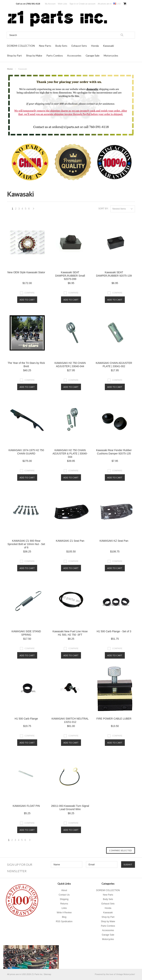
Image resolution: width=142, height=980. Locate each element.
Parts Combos (55, 55)
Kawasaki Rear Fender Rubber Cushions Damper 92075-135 (114, 452)
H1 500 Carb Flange (26, 719)
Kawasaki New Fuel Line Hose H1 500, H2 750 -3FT (70, 633)
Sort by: (103, 209)
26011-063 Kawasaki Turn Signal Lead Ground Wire (70, 808)
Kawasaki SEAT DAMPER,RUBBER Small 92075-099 (70, 276)
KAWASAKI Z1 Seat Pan (70, 541)
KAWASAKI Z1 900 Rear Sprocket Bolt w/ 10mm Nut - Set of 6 (26, 544)
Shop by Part (14, 55)
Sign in (73, 4)
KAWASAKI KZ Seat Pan (114, 541)
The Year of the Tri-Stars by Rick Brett (26, 365)
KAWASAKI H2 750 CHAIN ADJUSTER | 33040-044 (70, 365)
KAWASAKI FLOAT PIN (26, 806)
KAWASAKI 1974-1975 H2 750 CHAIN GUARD (26, 452)
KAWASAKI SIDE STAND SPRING (26, 633)
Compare (30, 293)
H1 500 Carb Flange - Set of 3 (114, 631)
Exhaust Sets (79, 46)
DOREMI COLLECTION (21, 46)
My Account (50, 4)
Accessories (74, 55)
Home (10, 69)
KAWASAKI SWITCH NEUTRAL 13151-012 (70, 720)
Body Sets (61, 46)
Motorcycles (111, 55)
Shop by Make (34, 55)
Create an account (87, 4)
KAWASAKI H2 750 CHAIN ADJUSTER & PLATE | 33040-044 (70, 454)
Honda (95, 46)
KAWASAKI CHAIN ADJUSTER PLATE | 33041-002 (114, 365)
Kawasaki (108, 46)
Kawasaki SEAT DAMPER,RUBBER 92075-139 (114, 274)
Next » (34, 210)
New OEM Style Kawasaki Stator (26, 272)
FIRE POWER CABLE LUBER (114, 719)
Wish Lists (62, 4)
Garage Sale (93, 55)
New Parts (45, 46)
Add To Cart (27, 300)
